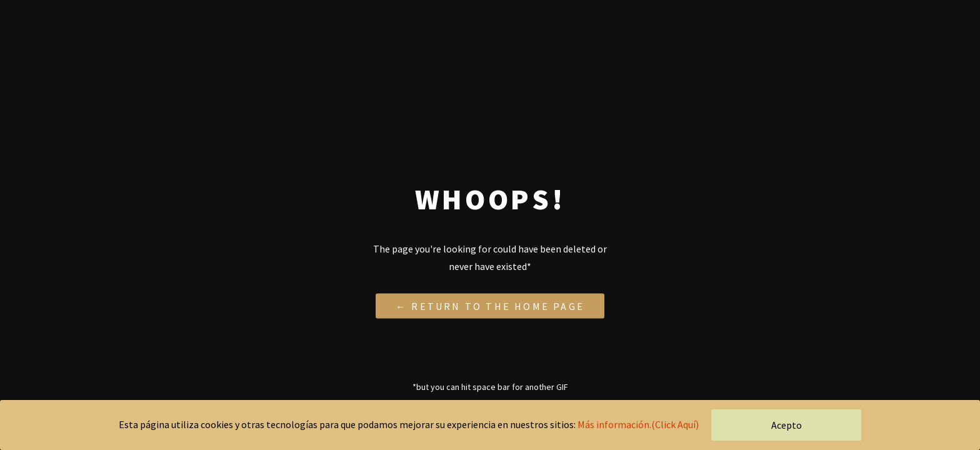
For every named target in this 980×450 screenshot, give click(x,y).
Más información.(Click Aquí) (638, 424)
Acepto (787, 425)
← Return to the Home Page (490, 306)
